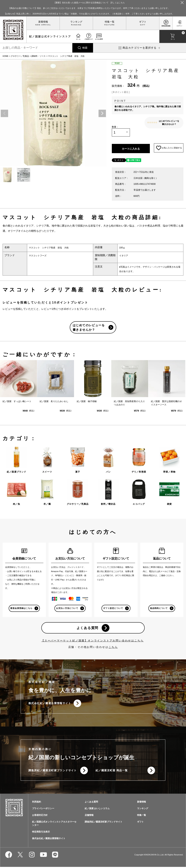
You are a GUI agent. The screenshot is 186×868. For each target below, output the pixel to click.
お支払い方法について (67, 609)
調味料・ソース (38, 56)
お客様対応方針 (40, 816)
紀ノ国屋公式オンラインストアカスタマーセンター (54, 825)
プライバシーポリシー (43, 810)
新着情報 (43, 22)
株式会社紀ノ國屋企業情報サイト (50, 704)
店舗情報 (89, 816)
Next (102, 113)
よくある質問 (87, 628)
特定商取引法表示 (41, 833)
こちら (113, 648)
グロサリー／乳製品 (20, 56)
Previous (4, 113)
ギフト (143, 22)
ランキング (76, 22)
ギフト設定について (113, 609)
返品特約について (159, 609)
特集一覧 (110, 22)
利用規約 (37, 803)
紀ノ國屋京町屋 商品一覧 (112, 771)
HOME (6, 56)
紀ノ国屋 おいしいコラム (97, 810)
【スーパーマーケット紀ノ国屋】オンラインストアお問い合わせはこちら (92, 641)
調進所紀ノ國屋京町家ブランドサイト (53, 771)
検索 (85, 48)
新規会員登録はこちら (21, 609)
